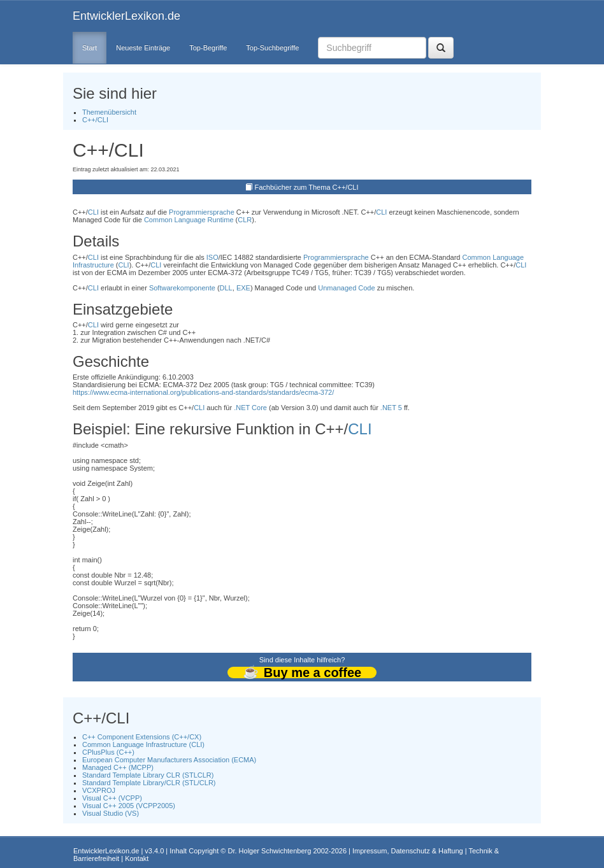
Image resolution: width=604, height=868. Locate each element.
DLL (226, 288)
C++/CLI (95, 120)
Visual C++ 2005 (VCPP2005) (129, 806)
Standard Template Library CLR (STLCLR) (148, 775)
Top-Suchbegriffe (272, 48)
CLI (93, 212)
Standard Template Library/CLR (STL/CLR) (149, 783)
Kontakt (137, 858)
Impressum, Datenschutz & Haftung (408, 851)
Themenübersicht (109, 112)
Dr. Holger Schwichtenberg (270, 851)
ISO (212, 257)
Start (90, 48)
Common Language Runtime (189, 220)
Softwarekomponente (182, 288)
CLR (245, 220)
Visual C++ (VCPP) (112, 798)
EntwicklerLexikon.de (126, 16)
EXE (243, 288)
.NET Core (250, 408)
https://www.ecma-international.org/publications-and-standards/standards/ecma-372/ (203, 392)
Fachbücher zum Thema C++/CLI (307, 187)
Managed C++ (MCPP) (118, 767)
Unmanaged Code (346, 288)
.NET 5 (391, 408)
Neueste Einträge (143, 48)
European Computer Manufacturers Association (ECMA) (169, 760)
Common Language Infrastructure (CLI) (143, 744)
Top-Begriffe (208, 48)
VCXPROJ (99, 790)
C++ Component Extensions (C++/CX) (142, 737)
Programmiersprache (202, 212)
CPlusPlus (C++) (108, 752)
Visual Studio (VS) (111, 813)
